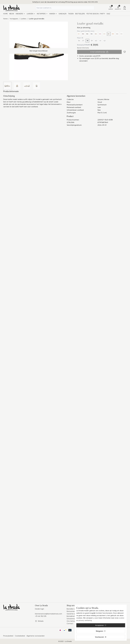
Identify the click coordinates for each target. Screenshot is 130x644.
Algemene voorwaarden (36, 636)
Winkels (41, 621)
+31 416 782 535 (41, 616)
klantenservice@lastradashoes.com (48, 614)
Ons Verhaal (71, 621)
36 (79, 41)
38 (87, 41)
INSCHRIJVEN (93, 2)
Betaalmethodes (73, 616)
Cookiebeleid (20, 636)
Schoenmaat (72, 619)
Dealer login (39, 609)
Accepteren (101, 625)
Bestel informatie (83, 48)
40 (96, 41)
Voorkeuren (101, 637)
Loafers (23, 19)
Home (5, 14)
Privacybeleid (8, 636)
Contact (70, 624)
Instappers (14, 19)
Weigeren (101, 631)
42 (105, 41)
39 (92, 41)
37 (83, 41)
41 (100, 41)
